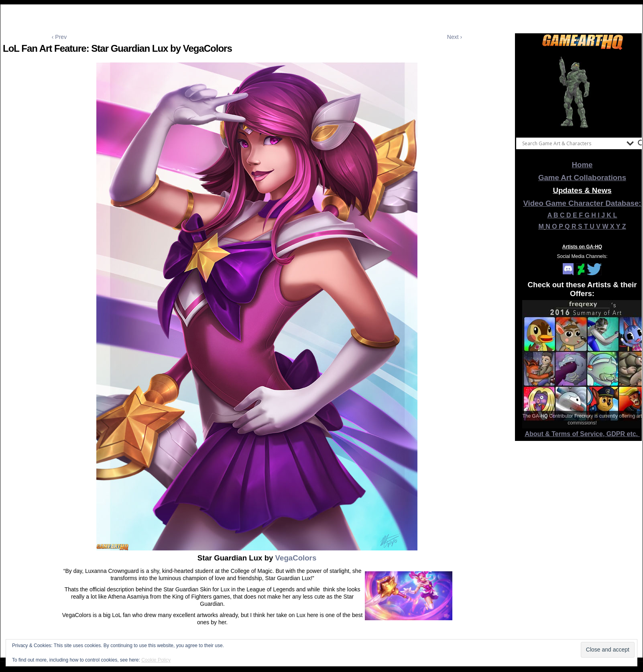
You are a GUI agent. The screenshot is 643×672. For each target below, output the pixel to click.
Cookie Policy (156, 660)
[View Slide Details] (582, 92)
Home (582, 165)
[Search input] (572, 143)
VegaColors (295, 558)
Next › (455, 37)
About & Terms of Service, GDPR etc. (582, 434)
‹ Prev (59, 37)
